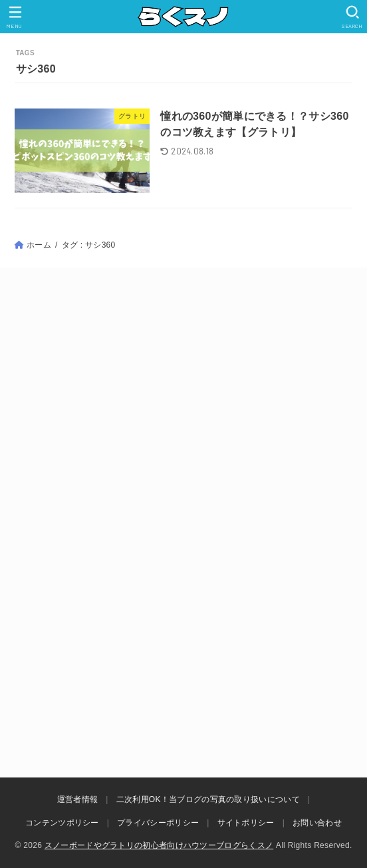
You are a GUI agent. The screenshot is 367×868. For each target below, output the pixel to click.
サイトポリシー (246, 823)
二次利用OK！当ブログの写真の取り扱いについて (208, 799)
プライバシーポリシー (158, 823)
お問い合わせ (317, 823)
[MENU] (15, 17)
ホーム (39, 245)
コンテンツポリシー (62, 823)
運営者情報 (78, 799)
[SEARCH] (352, 17)
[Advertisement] (183, 409)
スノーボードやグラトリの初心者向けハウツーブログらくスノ (159, 845)
